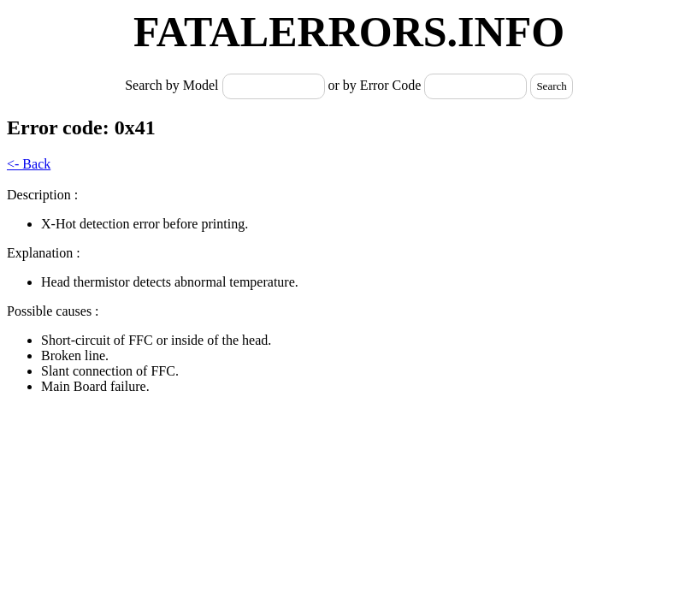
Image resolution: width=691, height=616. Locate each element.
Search (551, 86)
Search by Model (173, 85)
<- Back (29, 164)
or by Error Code (375, 85)
